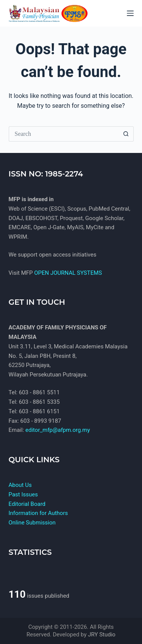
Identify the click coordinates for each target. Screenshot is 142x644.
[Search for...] (64, 134)
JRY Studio (102, 635)
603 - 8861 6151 (39, 411)
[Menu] (130, 13)
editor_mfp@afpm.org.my (58, 430)
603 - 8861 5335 (39, 402)
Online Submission (32, 523)
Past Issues (23, 494)
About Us (20, 485)
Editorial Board (27, 504)
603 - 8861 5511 (39, 392)
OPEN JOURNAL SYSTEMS (68, 273)
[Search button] (126, 134)
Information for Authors (38, 513)
